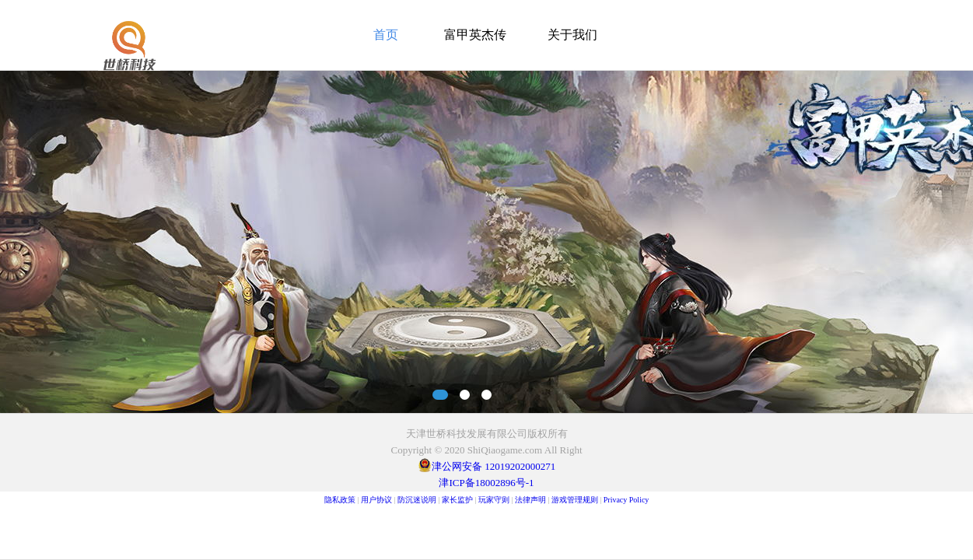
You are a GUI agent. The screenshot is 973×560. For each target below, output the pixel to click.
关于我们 (572, 35)
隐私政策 (340, 500)
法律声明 (530, 500)
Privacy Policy (626, 500)
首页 (386, 35)
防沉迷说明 (417, 500)
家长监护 (457, 500)
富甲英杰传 (475, 35)
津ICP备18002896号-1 (486, 483)
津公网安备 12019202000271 (493, 466)
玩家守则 (494, 500)
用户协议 (376, 500)
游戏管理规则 (575, 500)
